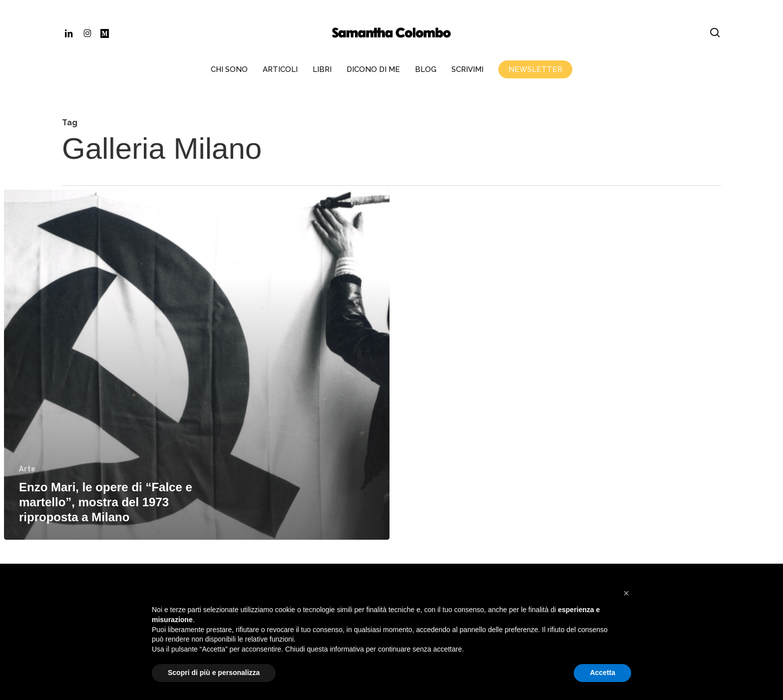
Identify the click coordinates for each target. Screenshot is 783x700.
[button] (626, 593)
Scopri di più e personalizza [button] (214, 673)
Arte (27, 469)
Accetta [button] (602, 673)
